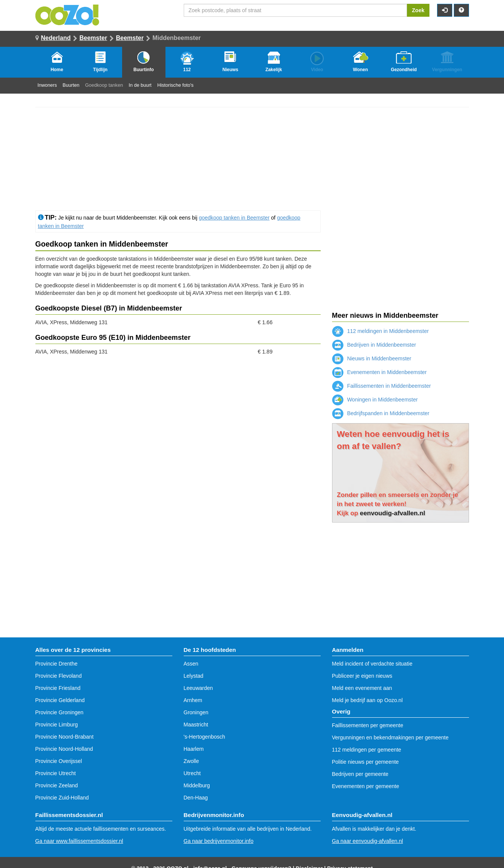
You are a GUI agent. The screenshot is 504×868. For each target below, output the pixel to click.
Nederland (56, 38)
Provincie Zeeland (57, 785)
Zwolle (191, 761)
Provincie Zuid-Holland (62, 798)
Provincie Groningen (60, 712)
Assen (191, 664)
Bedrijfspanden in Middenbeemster (381, 413)
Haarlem (194, 749)
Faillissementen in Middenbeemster (382, 386)
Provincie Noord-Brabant (64, 737)
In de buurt (140, 85)
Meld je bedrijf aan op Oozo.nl (367, 700)
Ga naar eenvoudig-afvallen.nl (368, 841)
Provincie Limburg (57, 725)
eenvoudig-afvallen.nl (393, 513)
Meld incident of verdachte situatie (372, 664)
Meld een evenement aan (362, 688)
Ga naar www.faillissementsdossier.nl (79, 841)
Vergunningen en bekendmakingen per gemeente (390, 737)
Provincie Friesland (58, 688)
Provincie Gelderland (60, 700)
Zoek (418, 10)
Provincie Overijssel (59, 761)
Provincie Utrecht (56, 773)
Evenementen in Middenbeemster (379, 372)
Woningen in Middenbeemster (375, 400)
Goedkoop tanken (104, 85)
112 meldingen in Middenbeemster (381, 331)
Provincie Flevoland (59, 676)
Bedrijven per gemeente (360, 774)
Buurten (71, 85)
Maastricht (196, 725)
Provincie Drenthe (56, 664)
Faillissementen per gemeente (368, 725)
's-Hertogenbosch (204, 737)
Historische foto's (175, 85)
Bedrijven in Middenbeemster (374, 345)
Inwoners (47, 85)
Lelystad (194, 676)
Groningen (196, 712)
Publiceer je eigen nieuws (362, 676)
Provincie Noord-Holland (64, 749)
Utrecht (192, 773)
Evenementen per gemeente (366, 786)
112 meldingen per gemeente (367, 750)
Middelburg (197, 785)
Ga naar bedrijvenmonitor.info (219, 841)
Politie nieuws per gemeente (366, 762)
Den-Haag (196, 798)
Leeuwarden (198, 688)
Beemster (93, 38)
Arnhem (193, 700)
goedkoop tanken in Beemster (234, 218)
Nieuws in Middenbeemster (372, 358)
